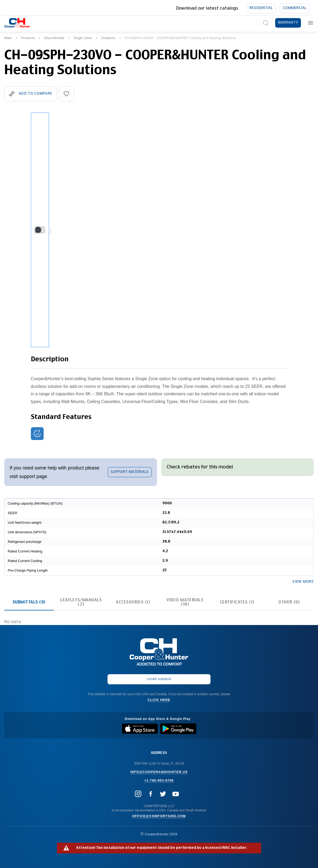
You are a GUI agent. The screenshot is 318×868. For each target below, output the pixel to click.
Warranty (288, 23)
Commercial (295, 8)
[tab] (29, 602)
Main (8, 38)
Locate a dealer (159, 679)
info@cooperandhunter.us (159, 772)
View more (303, 582)
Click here (159, 700)
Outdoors (108, 38)
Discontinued (54, 38)
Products (28, 38)
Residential (261, 8)
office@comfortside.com (159, 816)
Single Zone (83, 38)
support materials (130, 472)
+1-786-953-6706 (159, 781)
